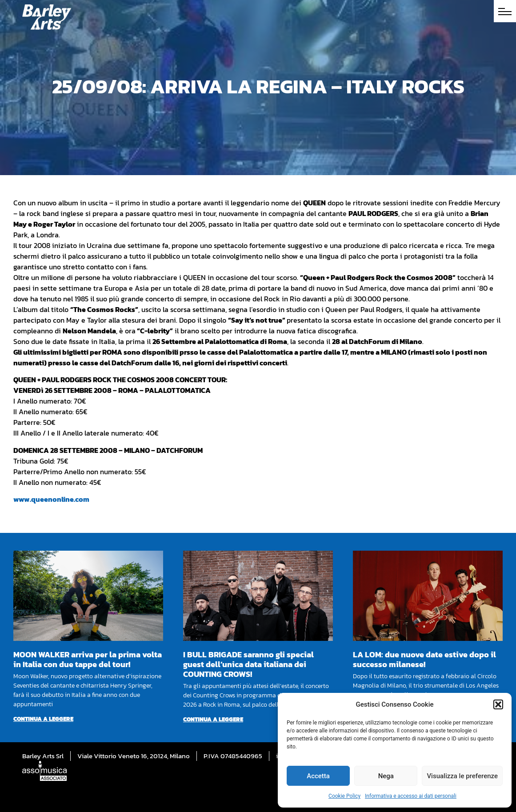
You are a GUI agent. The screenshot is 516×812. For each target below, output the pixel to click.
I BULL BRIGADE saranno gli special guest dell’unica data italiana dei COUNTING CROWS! (248, 664)
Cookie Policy (344, 796)
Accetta (318, 776)
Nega (386, 776)
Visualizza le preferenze (462, 776)
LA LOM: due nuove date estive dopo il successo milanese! (424, 659)
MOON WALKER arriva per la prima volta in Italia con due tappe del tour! (88, 659)
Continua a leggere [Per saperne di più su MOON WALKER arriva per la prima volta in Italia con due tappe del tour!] (43, 719)
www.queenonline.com (51, 499)
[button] (498, 704)
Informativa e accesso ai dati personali (411, 796)
